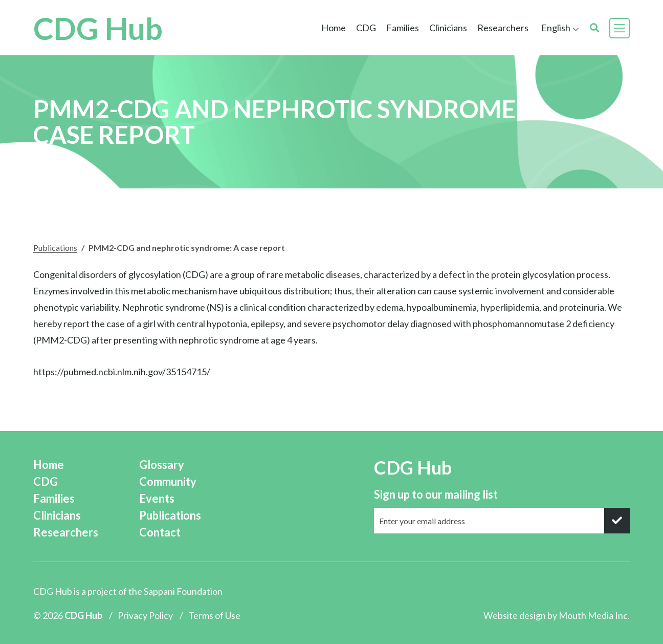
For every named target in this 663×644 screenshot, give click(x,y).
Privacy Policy (145, 615)
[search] (594, 28)
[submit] (617, 521)
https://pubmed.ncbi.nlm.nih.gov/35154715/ (122, 372)
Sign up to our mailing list (436, 494)
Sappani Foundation (183, 591)
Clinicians (448, 28)
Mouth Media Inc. (594, 615)
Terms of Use (214, 615)
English (556, 28)
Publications (55, 248)
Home (334, 28)
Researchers (503, 28)
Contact (160, 532)
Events (157, 498)
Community (168, 481)
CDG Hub (98, 28)
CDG (366, 28)
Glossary (162, 465)
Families (403, 28)
